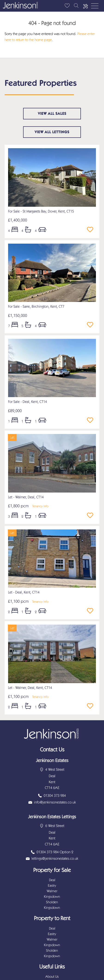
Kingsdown (52, 897)
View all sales (52, 114)
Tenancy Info (40, 506)
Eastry (52, 886)
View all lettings (52, 132)
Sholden (52, 902)
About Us (52, 977)
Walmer (52, 891)
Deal (52, 880)
